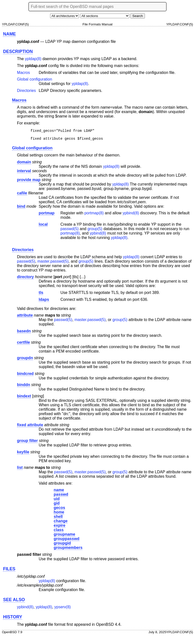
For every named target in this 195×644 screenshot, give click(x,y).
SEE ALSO (14, 602)
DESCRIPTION (18, 51)
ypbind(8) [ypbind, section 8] (131, 215)
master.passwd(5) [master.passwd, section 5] (53, 263)
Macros (23, 73)
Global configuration (35, 79)
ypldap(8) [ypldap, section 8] (33, 59)
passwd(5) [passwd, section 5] (70, 231)
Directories (26, 91)
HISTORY (12, 619)
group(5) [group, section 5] (95, 231)
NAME (9, 34)
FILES (9, 571)
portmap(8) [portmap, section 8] (94, 215)
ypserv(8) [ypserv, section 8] (63, 609)
